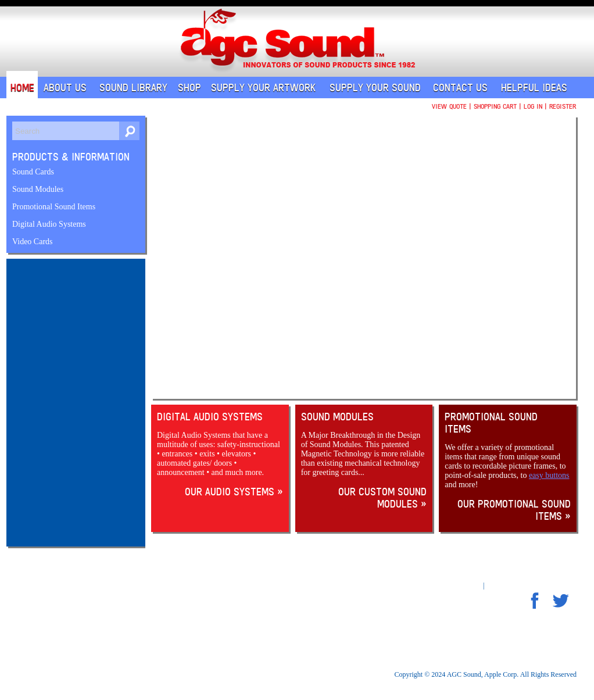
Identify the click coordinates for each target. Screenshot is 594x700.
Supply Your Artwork (263, 87)
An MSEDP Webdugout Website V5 (479, 581)
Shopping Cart (495, 106)
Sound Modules (38, 189)
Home (22, 87)
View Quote (449, 106)
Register (563, 106)
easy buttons (549, 475)
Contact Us (460, 87)
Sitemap (499, 585)
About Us (65, 87)
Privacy (126, 606)
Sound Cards (33, 172)
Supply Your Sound (375, 87)
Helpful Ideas (534, 87)
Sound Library (133, 87)
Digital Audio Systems (49, 224)
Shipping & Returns (143, 615)
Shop (189, 87)
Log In (533, 106)
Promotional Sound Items (54, 207)
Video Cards (33, 242)
